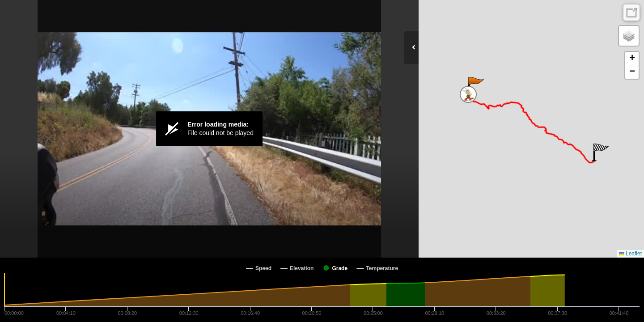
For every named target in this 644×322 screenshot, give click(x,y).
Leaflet (630, 254)
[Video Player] (209, 129)
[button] (475, 86)
